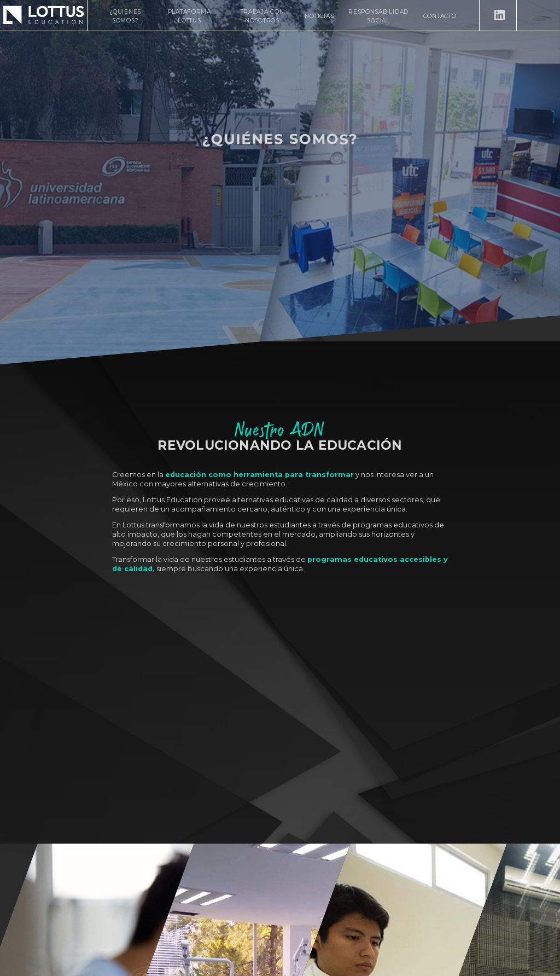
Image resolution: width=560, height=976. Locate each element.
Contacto (440, 16)
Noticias (319, 16)
